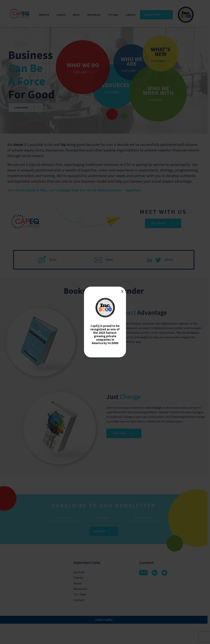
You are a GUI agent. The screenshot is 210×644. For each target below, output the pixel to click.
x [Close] (122, 291)
